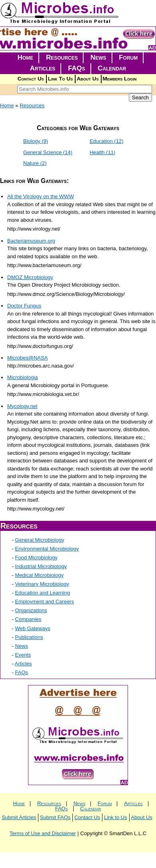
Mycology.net (22, 406)
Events (23, 655)
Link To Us (60, 79)
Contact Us (31, 79)
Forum (128, 57)
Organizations (31, 610)
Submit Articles (19, 817)
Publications (29, 637)
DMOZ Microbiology (30, 277)
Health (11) (102, 152)
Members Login (120, 79)
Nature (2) (35, 163)
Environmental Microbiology (47, 549)
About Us (88, 79)
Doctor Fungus (24, 306)
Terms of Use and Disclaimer (43, 833)
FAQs (77, 68)
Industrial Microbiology (41, 566)
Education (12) (107, 141)
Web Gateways (33, 628)
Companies (28, 619)
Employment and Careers (45, 602)
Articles (43, 68)
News (98, 57)
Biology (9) (36, 141)
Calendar (112, 68)
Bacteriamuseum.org (31, 241)
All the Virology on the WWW (41, 196)
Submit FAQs (55, 817)
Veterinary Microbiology (42, 584)
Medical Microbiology (39, 575)
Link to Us (116, 817)
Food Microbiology (36, 558)
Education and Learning (43, 593)
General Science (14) (48, 152)
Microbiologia (23, 377)
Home (26, 57)
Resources (62, 57)
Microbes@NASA (27, 358)
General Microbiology (40, 540)
